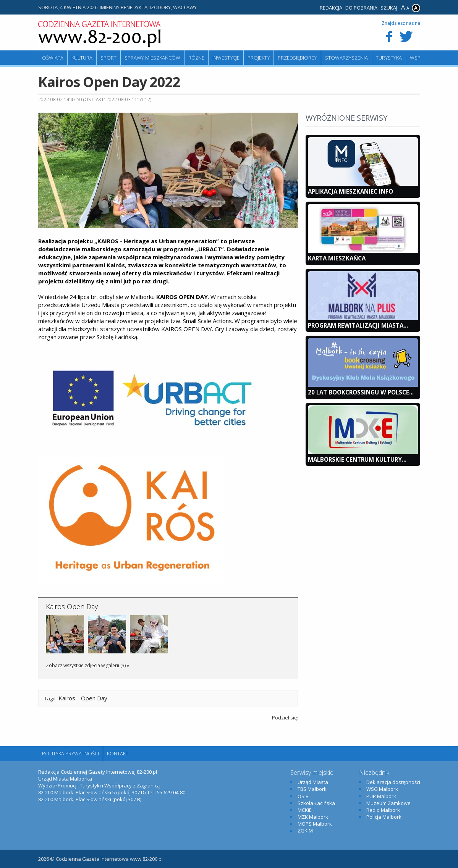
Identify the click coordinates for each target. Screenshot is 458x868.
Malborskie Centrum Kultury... (357, 459)
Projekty (259, 58)
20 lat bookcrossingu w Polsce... (361, 392)
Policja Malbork (384, 817)
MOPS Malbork (315, 824)
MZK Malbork (313, 817)
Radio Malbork (383, 810)
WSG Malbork (382, 789)
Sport (108, 58)
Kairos (67, 698)
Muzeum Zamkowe (388, 803)
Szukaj (389, 8)
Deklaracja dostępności (393, 782)
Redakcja (331, 8)
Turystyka (389, 58)
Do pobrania (361, 8)
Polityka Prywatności (70, 753)
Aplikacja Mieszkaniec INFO (350, 191)
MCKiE (305, 810)
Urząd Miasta (313, 782)
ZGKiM (305, 831)
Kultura (82, 58)
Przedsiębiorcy (297, 58)
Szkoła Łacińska (316, 803)
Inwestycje (226, 58)
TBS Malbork (312, 789)
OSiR (303, 796)
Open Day (94, 698)
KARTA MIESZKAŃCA (337, 258)
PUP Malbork (381, 796)
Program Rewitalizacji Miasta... (358, 325)
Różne (196, 58)
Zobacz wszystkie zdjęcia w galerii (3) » (87, 665)
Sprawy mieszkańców (152, 58)
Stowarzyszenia (346, 58)
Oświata (53, 58)
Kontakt (118, 753)
